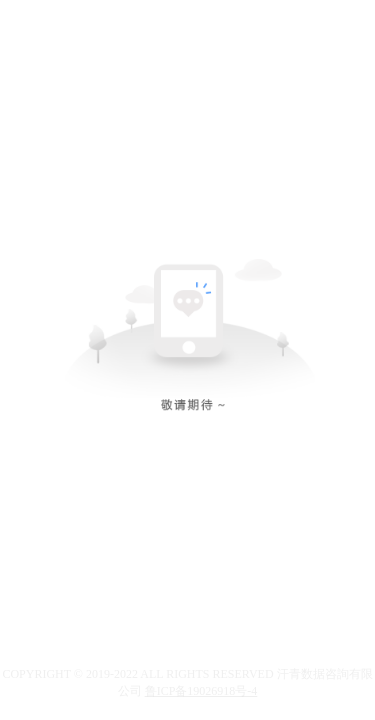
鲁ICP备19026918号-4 (201, 691)
